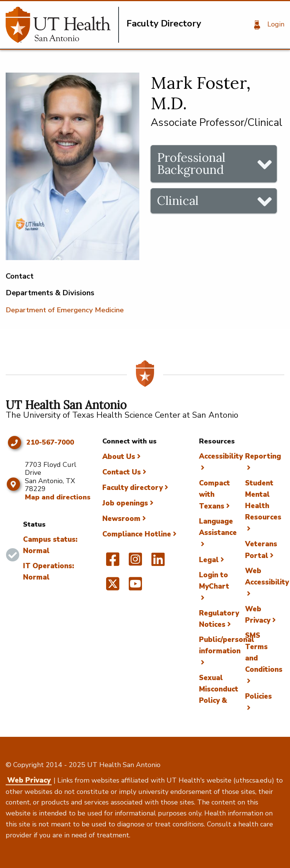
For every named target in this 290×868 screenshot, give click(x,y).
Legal (209, 560)
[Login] (266, 25)
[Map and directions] (13, 484)
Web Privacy (29, 780)
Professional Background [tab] (191, 164)
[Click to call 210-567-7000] (14, 443)
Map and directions (58, 497)
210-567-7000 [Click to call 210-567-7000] (50, 443)
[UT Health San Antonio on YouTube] (135, 587)
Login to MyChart (214, 581)
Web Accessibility (267, 577)
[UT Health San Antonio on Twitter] (113, 587)
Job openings (125, 503)
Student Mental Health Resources (263, 500)
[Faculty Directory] (62, 25)
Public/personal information (227, 645)
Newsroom (121, 519)
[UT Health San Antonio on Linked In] (158, 563)
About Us (119, 457)
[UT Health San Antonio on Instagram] (135, 563)
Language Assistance (218, 527)
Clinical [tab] (178, 201)
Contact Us (122, 472)
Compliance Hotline (137, 534)
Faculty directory (133, 488)
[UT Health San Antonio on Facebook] (113, 563)
